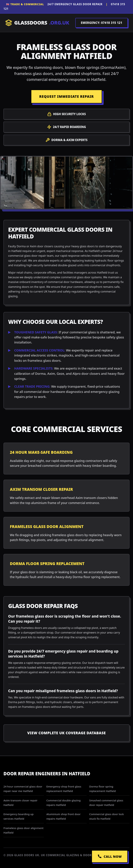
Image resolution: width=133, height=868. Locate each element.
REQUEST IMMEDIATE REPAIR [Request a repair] (66, 96)
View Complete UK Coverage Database (66, 733)
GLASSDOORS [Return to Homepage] (37, 23)
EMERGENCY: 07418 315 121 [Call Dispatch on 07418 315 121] (102, 23)
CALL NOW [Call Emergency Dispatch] (110, 856)
